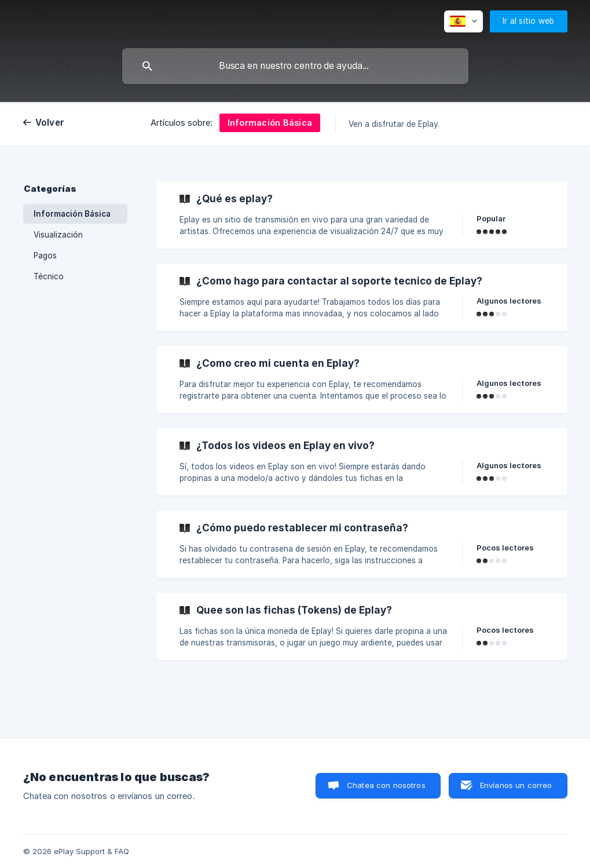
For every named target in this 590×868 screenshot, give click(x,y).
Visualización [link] (58, 235)
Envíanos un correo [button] (516, 785)
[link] (362, 215)
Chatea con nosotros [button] (386, 785)
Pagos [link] (45, 256)
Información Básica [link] (72, 214)
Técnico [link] (49, 276)
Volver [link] (50, 123)
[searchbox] (295, 66)
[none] (463, 21)
